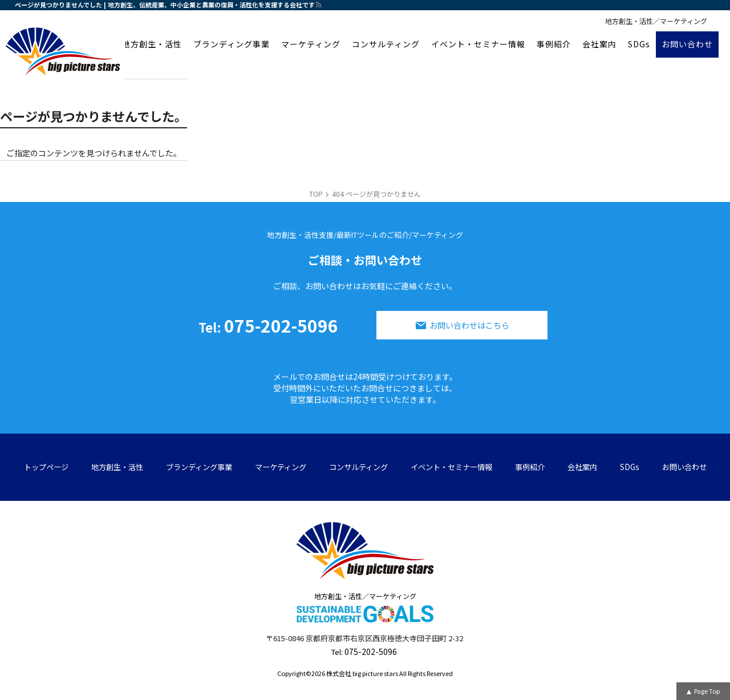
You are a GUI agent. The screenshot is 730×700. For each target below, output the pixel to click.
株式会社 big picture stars (362, 673)
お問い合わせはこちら (469, 325)
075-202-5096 (268, 325)
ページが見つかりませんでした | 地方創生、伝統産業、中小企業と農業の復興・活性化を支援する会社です (165, 5)
